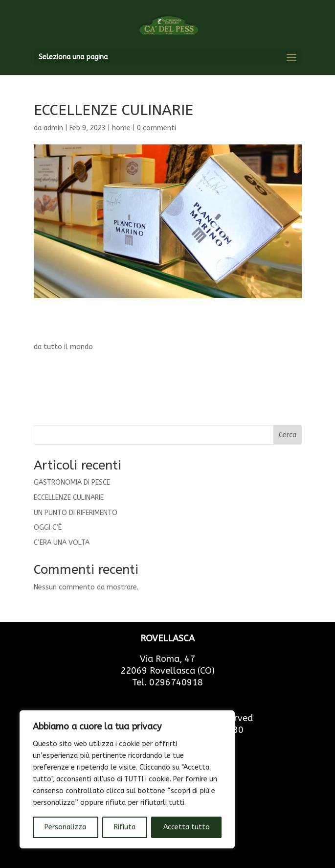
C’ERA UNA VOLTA (62, 543)
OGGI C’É (48, 528)
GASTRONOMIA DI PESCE (72, 482)
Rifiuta (125, 827)
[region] (127, 779)
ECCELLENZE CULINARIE (69, 498)
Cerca (288, 435)
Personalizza (65, 827)
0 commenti (156, 128)
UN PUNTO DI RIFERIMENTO (76, 513)
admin (53, 128)
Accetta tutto (187, 827)
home (121, 128)
